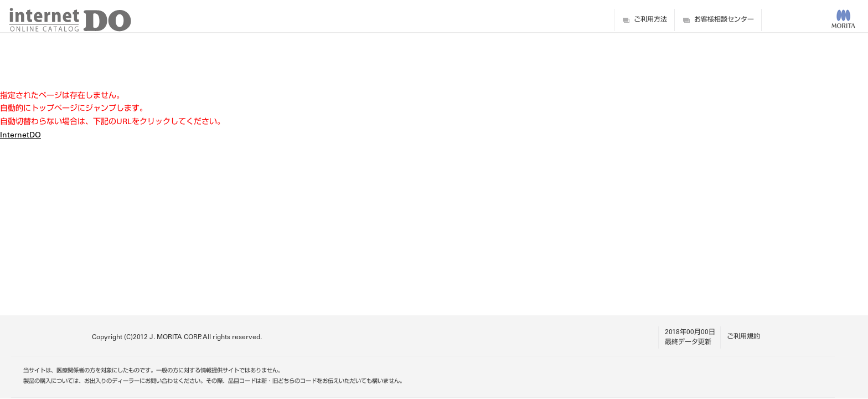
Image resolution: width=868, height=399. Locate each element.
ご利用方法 (650, 20)
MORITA (843, 19)
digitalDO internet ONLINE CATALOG (70, 20)
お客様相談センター (724, 20)
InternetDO (20, 136)
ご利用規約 (743, 337)
